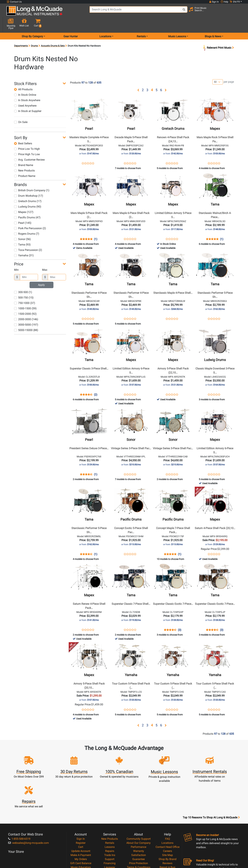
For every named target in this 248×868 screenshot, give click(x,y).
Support (110, 821)
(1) (96, 227)
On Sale (21, 110)
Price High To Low (27, 142)
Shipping (110, 833)
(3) (180, 618)
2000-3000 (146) (26, 307)
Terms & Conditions (139, 829)
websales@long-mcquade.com (28, 805)
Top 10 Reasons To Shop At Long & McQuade (211, 780)
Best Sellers (23, 131)
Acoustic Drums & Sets (53, 34)
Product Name (25, 164)
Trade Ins (110, 817)
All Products (23, 77)
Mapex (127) (24, 200)
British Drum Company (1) (32, 178)
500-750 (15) (24, 286)
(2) (96, 383)
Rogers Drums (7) (27, 222)
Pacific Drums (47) (27, 205)
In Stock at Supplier (28, 99)
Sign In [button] (214, 2)
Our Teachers (139, 841)
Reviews (167, 825)
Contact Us (14, 2)
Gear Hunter (71, 24)
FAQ (168, 801)
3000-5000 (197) (26, 313)
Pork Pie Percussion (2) (30, 216)
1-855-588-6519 (19, 801)
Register (81, 805)
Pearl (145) (23, 211)
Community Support (139, 801)
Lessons (110, 809)
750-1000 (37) (25, 291)
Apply (41, 273)
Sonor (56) (22, 227)
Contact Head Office (168, 809)
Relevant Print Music (218, 36)
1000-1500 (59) (25, 296)
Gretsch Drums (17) (28, 189)
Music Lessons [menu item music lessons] (177, 24)
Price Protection (139, 825)
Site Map (168, 817)
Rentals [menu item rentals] (141, 24)
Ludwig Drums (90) (28, 195)
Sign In (81, 801)
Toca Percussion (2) (28, 238)
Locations (167, 805)
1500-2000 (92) (25, 302)
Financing (110, 825)
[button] (239, 12)
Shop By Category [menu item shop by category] (32, 24)
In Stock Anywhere (27, 88)
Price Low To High (27, 137)
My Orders (81, 821)
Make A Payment (81, 817)
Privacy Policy (139, 833)
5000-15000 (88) (26, 318)
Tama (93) (22, 232)
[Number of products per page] (218, 70)
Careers (168, 813)
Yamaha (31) (24, 243)
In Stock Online (25, 83)
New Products (24, 158)
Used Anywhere (25, 94)
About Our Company (139, 805)
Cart (81, 809)
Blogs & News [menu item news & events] (213, 24)
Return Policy (139, 837)
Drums (34, 34)
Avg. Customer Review (29, 148)
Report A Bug (167, 829)
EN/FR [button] (235, 2)
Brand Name (24, 153)
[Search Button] (178, 12)
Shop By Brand (168, 821)
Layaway (110, 829)
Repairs (110, 813)
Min (16, 258)
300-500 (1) (23, 280)
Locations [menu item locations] (105, 24)
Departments (21, 34)
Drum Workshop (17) (29, 184)
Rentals (110, 805)
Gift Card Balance (81, 825)
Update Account (81, 813)
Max (45, 258)
